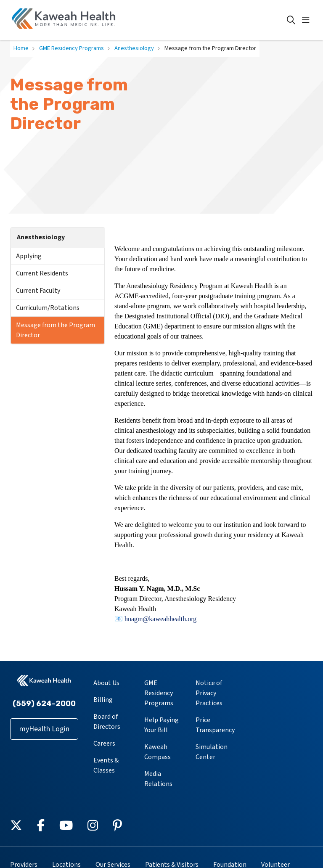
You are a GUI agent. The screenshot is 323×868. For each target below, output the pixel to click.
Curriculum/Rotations (48, 308)
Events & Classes (106, 765)
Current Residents (42, 273)
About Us (106, 683)
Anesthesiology (41, 237)
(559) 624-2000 (44, 704)
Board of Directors (107, 722)
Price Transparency (215, 725)
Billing (103, 700)
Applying (29, 256)
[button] (307, 20)
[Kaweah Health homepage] (64, 20)
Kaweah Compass (158, 752)
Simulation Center (212, 752)
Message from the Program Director (56, 330)
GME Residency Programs (159, 693)
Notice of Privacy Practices (209, 693)
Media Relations (158, 779)
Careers (104, 744)
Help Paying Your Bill (161, 725)
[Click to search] (291, 20)
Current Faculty (38, 291)
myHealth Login (44, 729)
